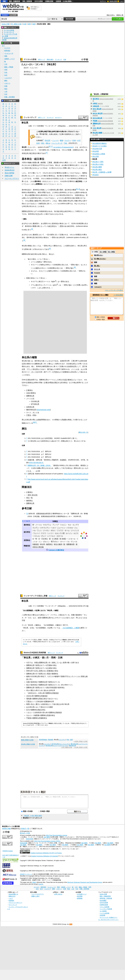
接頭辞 (78, 615)
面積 (63, 676)
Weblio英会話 (10, 170)
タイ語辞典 (103, 911)
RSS (71, 924)
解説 (57, 610)
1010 (28, 696)
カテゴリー (58, 118)
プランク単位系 (32, 369)
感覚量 (56, 162)
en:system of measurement (63, 147)
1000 (36, 712)
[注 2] (78, 189)
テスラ (43, 533)
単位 (42, 615)
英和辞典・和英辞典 (106, 898)
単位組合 (96, 175)
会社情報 (80, 896)
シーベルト (51, 536)
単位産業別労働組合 (99, 143)
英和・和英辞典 (27, 1)
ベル (68, 541)
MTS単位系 (35, 404)
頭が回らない (99, 255)
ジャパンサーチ (57, 143)
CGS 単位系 (97, 128)
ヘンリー (50, 533)
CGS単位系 (82, 72)
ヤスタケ (97, 273)
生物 (6, 86)
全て (3, 46)
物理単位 (29, 501)
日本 (38, 701)
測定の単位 (54, 671)
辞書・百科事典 (10, 97)
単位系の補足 (97, 170)
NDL (43, 143)
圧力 (28, 710)
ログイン (103, 1)
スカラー (68, 140)
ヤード (69, 685)
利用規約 (11, 900)
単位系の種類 (97, 133)
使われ (62, 615)
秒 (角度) (63, 539)
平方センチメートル (72, 676)
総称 (60, 72)
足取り (96, 280)
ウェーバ (37, 533)
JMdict (34, 882)
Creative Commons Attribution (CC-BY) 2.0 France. (46, 853)
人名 (6, 91)
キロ (30, 618)
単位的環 (96, 151)
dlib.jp (48, 143)
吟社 (68, 740)
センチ (54, 618)
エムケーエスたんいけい (60, 746)
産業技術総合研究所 (43, 514)
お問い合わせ (58, 894)
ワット (39, 530)
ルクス (76, 533)
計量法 (29, 380)
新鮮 (96, 262)
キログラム (47, 525)
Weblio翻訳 (103, 900)
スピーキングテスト (12, 178)
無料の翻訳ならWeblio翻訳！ (35, 8)
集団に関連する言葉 (27, 740)
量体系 (27, 150)
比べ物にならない (100, 259)
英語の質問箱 (9, 173)
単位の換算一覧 (60, 544)
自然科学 (63, 361)
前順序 (40, 420)
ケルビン (63, 525)
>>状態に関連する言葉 (81, 741)
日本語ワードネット (26, 874)
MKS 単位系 (97, 109)
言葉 (25, 24)
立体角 (49, 668)
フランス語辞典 (105, 907)
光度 (28, 682)
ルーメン (69, 533)
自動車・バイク (10, 59)
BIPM (31, 514)
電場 (31, 201)
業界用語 (7, 51)
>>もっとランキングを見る (114, 290)
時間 (28, 704)
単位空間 (96, 156)
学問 (6, 70)
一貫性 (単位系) (32, 495)
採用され (39, 665)
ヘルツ (54, 528)
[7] (36, 422)
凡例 (65, 59)
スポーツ (7, 83)
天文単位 (45, 539)
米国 (36, 663)
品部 (71, 740)
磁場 (36, 201)
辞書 (4, 1)
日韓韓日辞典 (49, 1)
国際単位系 (68, 72)
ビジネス (7, 48)
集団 (34, 24)
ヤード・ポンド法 (31, 372)
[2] (32, 229)
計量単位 (34, 165)
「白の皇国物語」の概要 (70, 628)
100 (29, 693)
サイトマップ (13, 905)
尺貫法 (56, 372)
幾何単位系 (73, 746)
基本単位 (27, 72)
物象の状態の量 (34, 162)
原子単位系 (55, 744)
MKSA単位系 (97, 118)
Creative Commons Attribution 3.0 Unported (44, 856)
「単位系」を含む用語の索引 (33, 816)
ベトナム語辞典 (105, 913)
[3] (24, 240)
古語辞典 (58, 1)
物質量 (37, 715)
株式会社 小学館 (25, 833)
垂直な (84, 676)
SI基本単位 (79, 195)
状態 (29, 24)
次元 (38, 214)
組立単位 (33, 153)
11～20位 (103, 252)
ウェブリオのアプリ (38, 894)
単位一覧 (29, 498)
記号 (4, 160)
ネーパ (63, 541)
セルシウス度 (60, 533)
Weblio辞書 (29, 839)
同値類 (64, 420)
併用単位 (27, 540)
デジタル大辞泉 (30, 59)
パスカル (70, 528)
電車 (6, 56)
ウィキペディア (30, 117)
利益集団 (51, 740)
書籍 (62, 140)
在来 (41, 701)
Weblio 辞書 (113, 1)
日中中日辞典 (39, 1)
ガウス (51, 676)
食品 (6, 89)
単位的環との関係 (99, 154)
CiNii (74, 140)
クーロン (46, 530)
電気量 (29, 699)
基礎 (53, 674)
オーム (67, 530)
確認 (96, 283)
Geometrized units (44, 410)
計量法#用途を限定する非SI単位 (56, 383)
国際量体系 (70, 544)
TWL (66, 143)
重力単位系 (74, 744)
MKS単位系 (28, 74)
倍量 (73, 615)
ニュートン (61, 528)
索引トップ (42, 59)
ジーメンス (75, 530)
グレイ (43, 536)
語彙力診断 (9, 176)
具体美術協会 (43, 740)
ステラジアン (45, 528)
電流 (49, 674)
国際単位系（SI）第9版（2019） (40, 465)
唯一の (70, 663)
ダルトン (46, 541)
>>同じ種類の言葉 (67, 747)
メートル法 (75, 369)
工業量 (50, 162)
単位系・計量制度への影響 (102, 172)
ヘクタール (71, 539)
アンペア (56, 525)
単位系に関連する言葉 (28, 744)
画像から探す (36, 896)
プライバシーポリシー (15, 903)
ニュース (55, 140)
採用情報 (80, 898)
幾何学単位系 (31, 410)
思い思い (97, 266)
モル (70, 525)
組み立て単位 (51, 72)
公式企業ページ (82, 894)
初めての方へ (111, 15)
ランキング (58, 59)
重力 (37, 704)
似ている (70, 618)
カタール (60, 536)
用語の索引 (50, 59)
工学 (6, 64)
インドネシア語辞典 (106, 909)
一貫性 (61, 226)
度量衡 (47, 701)
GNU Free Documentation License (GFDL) (47, 841)
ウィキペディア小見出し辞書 (36, 596)
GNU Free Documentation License (57, 835)
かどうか (82, 618)
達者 (96, 276)
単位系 (42, 544)
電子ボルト (55, 541)
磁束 (28, 676)
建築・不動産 (9, 67)
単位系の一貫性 (98, 162)
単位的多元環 (97, 149)
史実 (39, 618)
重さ (33, 690)
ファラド (60, 530)
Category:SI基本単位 (56, 550)
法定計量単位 (68, 380)
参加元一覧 (120, 15)
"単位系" (47, 140)
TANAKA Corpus (8, 851)
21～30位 (111, 252)
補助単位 (44, 718)
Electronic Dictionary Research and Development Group (85, 882)
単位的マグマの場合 (99, 146)
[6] (34, 422)
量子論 (50, 369)
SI (74, 72)
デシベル (74, 541)
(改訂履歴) (47, 837)
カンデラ (76, 525)
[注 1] (51, 146)
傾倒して (55, 663)
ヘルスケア (8, 78)
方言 (6, 94)
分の (34, 693)
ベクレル (37, 536)
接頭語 (56, 693)
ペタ (28, 712)
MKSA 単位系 (98, 113)
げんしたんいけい (64, 744)
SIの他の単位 (59, 211)
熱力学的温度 (52, 688)
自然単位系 (72, 366)
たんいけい (62, 740)
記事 (38, 610)
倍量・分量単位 (74, 150)
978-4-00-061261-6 (36, 463)
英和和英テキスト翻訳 (33, 792)
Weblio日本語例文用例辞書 (35, 653)
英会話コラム (9, 167)
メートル (39, 525)
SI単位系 (96, 106)
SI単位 (55, 521)
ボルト (53, 530)
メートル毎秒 (36, 262)
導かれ (42, 72)
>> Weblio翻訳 (118, 295)
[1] (47, 153)
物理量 (43, 162)
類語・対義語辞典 (15, 1)
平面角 (49, 665)
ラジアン (36, 528)
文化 (6, 72)
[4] (50, 249)
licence (41, 884)
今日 (28, 663)
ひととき (97, 269)
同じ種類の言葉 (16, 24)
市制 (34, 415)
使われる (47, 690)
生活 (6, 75)
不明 (23, 620)
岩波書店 (63, 460)
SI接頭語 (36, 544)
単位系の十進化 (98, 164)
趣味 (6, 81)
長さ (31, 168)
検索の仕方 (12, 896)
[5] (75, 267)
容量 (49, 671)
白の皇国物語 (28, 610)
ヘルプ (122, 1)
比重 (78, 285)
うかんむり (98, 287)
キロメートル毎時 (45, 271)
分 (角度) (55, 539)
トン (40, 541)
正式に (37, 671)
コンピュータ (9, 53)
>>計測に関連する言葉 (81, 747)
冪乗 (34, 226)
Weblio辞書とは (13, 894)
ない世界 (63, 663)
